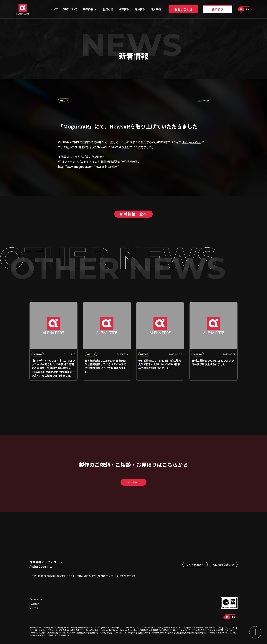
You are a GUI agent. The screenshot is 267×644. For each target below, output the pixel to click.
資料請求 (217, 9)
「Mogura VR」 (191, 142)
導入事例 (156, 9)
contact (133, 482)
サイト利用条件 (195, 565)
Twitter (34, 604)
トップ (54, 9)
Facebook (36, 599)
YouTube (35, 608)
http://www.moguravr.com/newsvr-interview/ (88, 167)
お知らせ (108, 9)
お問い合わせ (183, 9)
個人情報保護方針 (224, 565)
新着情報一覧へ (134, 214)
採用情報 (140, 9)
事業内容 (90, 9)
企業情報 (124, 9)
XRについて (70, 9)
